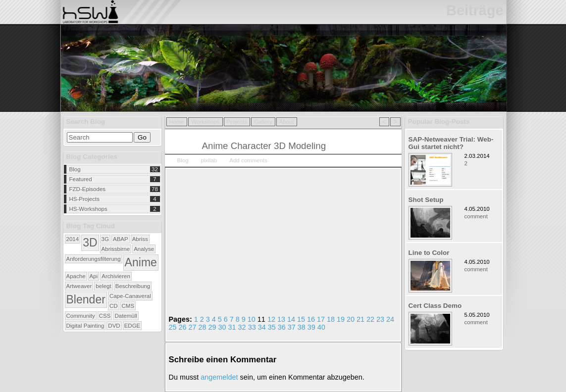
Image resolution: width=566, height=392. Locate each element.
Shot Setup (426, 200)
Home (177, 122)
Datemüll (126, 316)
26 (183, 327)
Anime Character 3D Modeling (264, 146)
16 (311, 319)
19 (341, 319)
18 (331, 319)
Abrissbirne (116, 249)
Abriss (140, 239)
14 (291, 319)
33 (252, 327)
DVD (114, 326)
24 (390, 319)
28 (203, 327)
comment (476, 216)
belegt (103, 286)
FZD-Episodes (88, 189)
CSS (105, 316)
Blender (86, 299)
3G (105, 239)
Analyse (144, 249)
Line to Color (429, 253)
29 (212, 327)
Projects (237, 122)
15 (301, 319)
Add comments (248, 160)
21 (360, 319)
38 (302, 327)
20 (351, 319)
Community (81, 316)
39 (311, 327)
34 (262, 327)
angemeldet (219, 377)
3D (90, 243)
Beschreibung (133, 286)
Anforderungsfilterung (94, 259)
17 (321, 319)
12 (271, 319)
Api (94, 276)
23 (380, 319)
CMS (128, 306)
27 (193, 327)
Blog (75, 169)
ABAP (121, 239)
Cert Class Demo (435, 306)
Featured (81, 179)
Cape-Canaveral (130, 296)
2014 (73, 239)
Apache (76, 276)
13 (281, 319)
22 (370, 319)
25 (173, 327)
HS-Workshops (88, 209)
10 (252, 319)
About (287, 122)
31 (232, 327)
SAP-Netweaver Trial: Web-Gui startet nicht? (451, 143)
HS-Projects (84, 199)
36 (282, 327)
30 (222, 327)
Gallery (263, 122)
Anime (141, 262)
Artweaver (79, 286)
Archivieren (116, 276)
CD (114, 306)
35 (272, 327)
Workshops (205, 122)
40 (321, 327)
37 (292, 327)
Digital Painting (85, 326)
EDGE (132, 326)
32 (242, 327)
